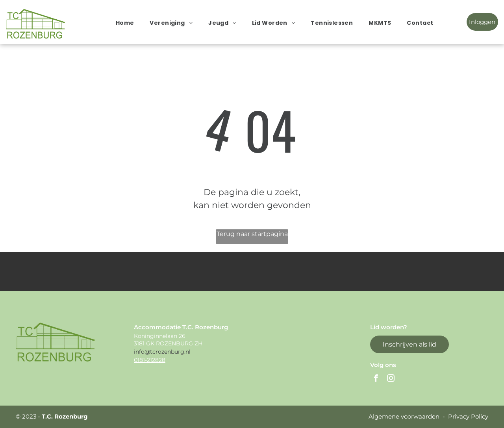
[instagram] (391, 379)
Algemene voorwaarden (404, 416)
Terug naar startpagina (252, 234)
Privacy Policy (468, 416)
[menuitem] (125, 23)
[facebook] (376, 379)
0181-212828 (150, 360)
